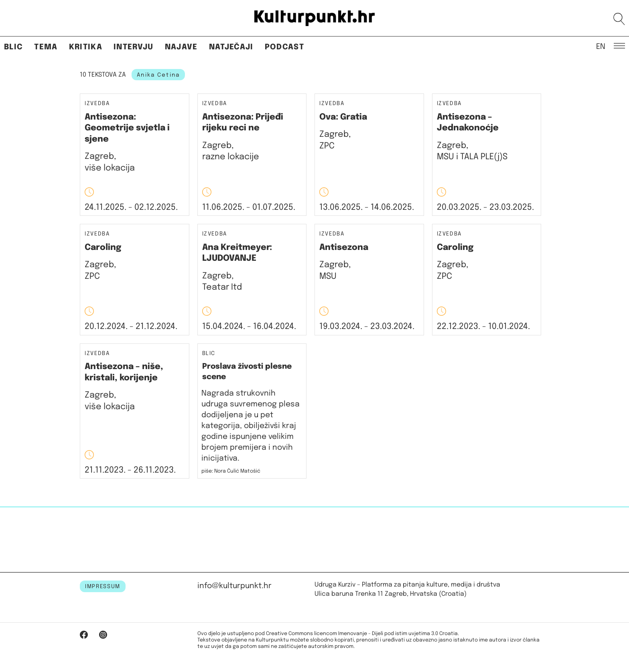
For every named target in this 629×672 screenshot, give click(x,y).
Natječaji (231, 47)
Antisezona (344, 248)
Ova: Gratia (343, 117)
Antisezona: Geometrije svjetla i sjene (127, 128)
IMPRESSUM (103, 587)
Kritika (86, 47)
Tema (46, 47)
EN (601, 46)
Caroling (103, 248)
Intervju (134, 47)
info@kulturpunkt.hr (234, 586)
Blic (13, 47)
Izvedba (97, 104)
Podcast (284, 47)
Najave (181, 47)
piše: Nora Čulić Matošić (231, 471)
